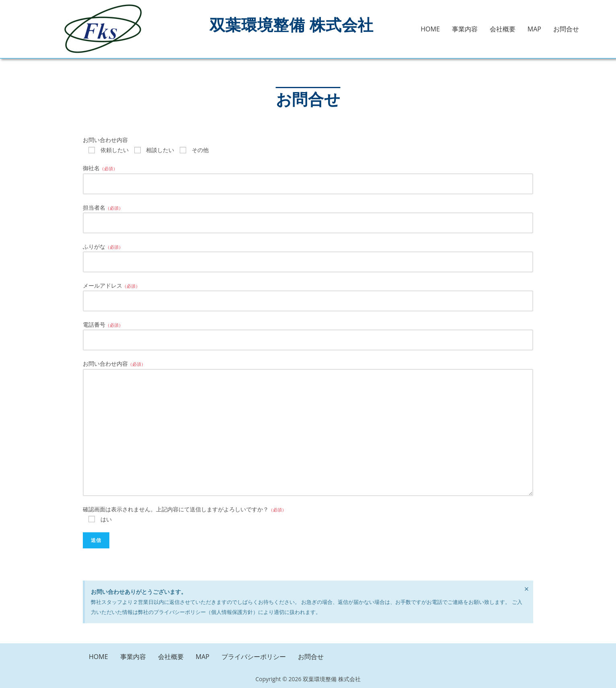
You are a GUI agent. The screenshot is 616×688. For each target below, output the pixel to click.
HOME (430, 29)
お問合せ (566, 29)
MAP (534, 29)
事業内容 (465, 29)
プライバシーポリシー (254, 657)
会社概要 (503, 29)
